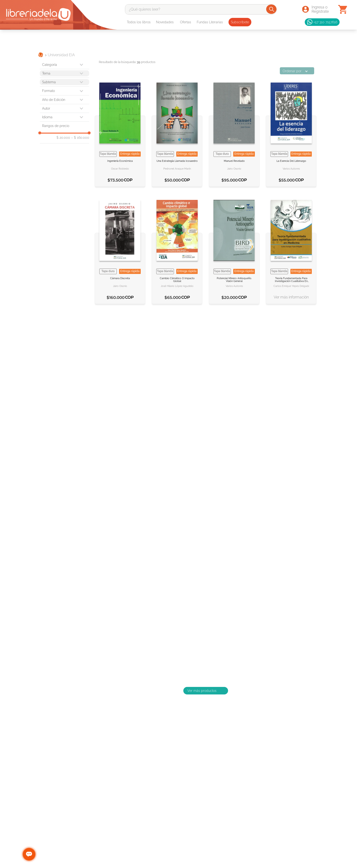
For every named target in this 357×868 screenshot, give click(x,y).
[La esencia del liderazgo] (291, 132)
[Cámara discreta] (120, 249)
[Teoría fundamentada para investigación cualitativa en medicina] (291, 249)
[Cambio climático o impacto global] (177, 249)
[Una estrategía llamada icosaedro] (177, 132)
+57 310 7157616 (322, 22)
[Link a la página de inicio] (41, 55)
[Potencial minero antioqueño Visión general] (234, 249)
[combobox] (201, 9)
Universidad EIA (61, 55)
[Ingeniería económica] (120, 132)
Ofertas (186, 22)
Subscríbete (240, 22)
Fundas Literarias (210, 22)
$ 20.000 (63, 138)
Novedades (165, 22)
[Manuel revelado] (234, 132)
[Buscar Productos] (272, 9)
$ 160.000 (80, 138)
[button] (64, 91)
